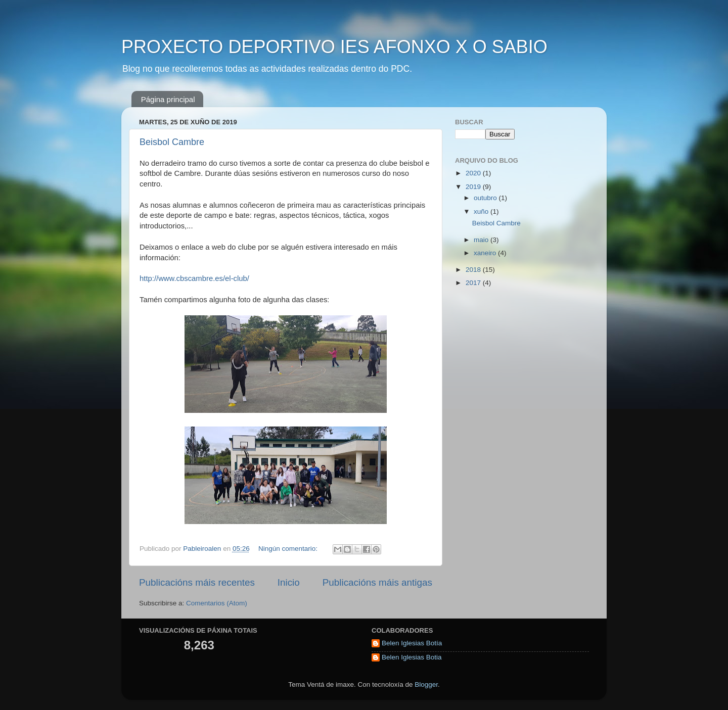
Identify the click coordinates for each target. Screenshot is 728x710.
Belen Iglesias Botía (412, 643)
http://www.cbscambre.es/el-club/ (194, 278)
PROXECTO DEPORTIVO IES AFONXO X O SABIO (334, 47)
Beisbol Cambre (172, 142)
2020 (474, 173)
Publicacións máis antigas (377, 582)
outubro (486, 198)
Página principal (168, 99)
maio (482, 240)
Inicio (289, 582)
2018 (474, 270)
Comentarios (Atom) (217, 603)
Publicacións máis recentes (197, 582)
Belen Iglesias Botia (412, 657)
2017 (474, 283)
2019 (474, 187)
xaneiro (486, 253)
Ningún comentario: (289, 549)
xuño (482, 211)
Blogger (426, 684)
